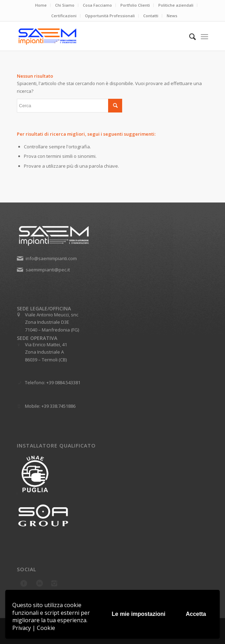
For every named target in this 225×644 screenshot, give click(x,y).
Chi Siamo (65, 5)
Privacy (22, 628)
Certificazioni (64, 16)
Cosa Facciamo (97, 5)
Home (41, 5)
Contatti (151, 16)
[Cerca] (189, 37)
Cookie (46, 628)
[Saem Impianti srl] (93, 37)
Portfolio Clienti (135, 5)
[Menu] (204, 37)
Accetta (196, 614)
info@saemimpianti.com (51, 258)
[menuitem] (41, 5)
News (172, 16)
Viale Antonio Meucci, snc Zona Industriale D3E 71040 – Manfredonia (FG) (52, 322)
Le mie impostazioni (138, 614)
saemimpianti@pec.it (48, 270)
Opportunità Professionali (110, 16)
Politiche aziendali (176, 5)
